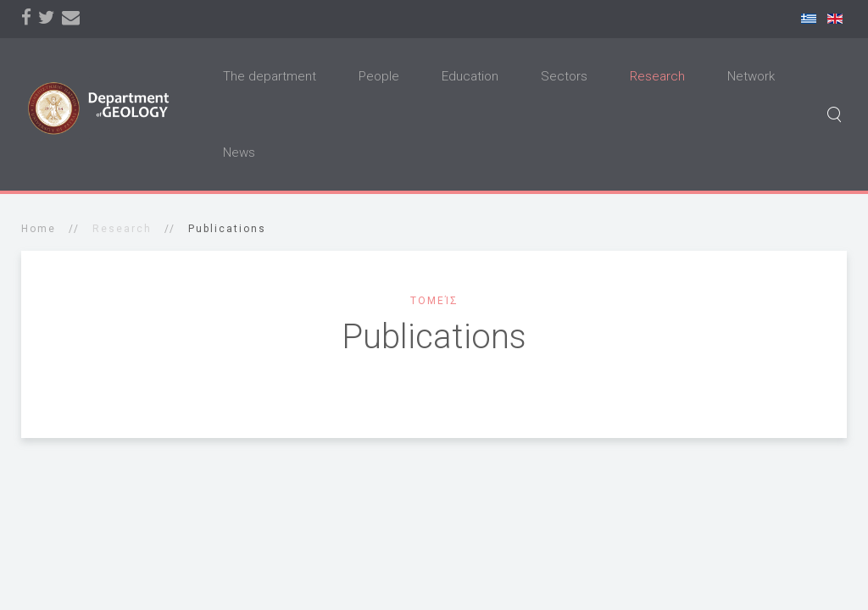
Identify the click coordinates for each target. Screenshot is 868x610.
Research (657, 76)
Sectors (564, 76)
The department (270, 76)
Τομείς (434, 301)
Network (751, 76)
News (239, 152)
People (379, 76)
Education (470, 76)
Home (39, 229)
